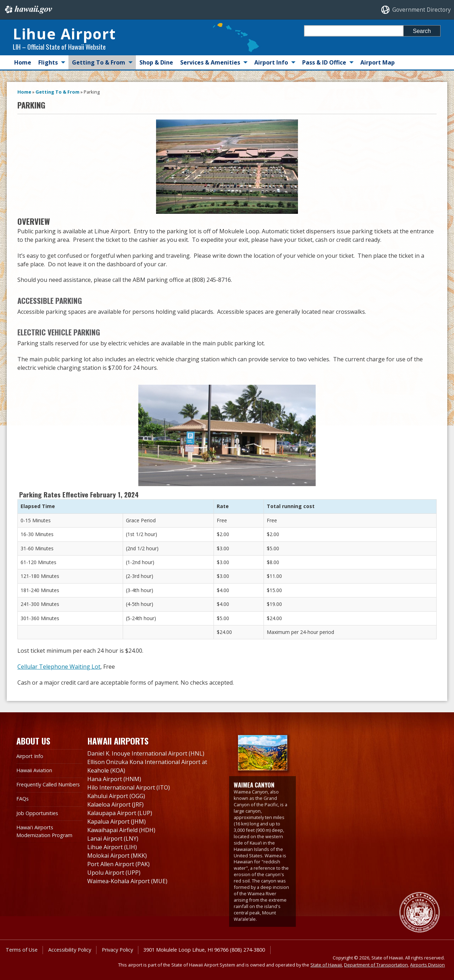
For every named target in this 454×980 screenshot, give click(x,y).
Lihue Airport (64, 34)
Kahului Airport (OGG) (116, 796)
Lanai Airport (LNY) (113, 839)
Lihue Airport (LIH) (112, 847)
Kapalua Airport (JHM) (117, 822)
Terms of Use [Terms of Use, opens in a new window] (22, 950)
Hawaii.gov (28, 10)
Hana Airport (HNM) (114, 779)
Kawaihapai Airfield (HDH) (121, 830)
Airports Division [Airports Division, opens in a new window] (427, 965)
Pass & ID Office (324, 62)
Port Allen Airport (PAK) (118, 864)
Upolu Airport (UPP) (114, 873)
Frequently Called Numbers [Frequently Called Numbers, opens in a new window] (48, 784)
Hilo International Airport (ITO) (129, 787)
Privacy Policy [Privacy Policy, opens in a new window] (117, 950)
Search (422, 31)
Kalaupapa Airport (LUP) (120, 813)
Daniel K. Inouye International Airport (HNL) (146, 753)
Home (23, 62)
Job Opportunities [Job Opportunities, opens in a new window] (37, 813)
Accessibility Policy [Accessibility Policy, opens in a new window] (70, 950)
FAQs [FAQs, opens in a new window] (23, 799)
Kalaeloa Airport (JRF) (115, 804)
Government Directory (422, 10)
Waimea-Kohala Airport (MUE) (127, 881)
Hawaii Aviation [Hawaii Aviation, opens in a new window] (34, 770)
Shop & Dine (156, 62)
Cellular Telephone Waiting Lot (59, 667)
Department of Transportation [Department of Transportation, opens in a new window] (376, 965)
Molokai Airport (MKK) (117, 856)
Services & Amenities (210, 62)
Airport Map (378, 62)
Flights (48, 62)
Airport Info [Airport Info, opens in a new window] (30, 756)
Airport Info (271, 62)
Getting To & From (99, 62)
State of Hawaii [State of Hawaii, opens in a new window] (326, 965)
